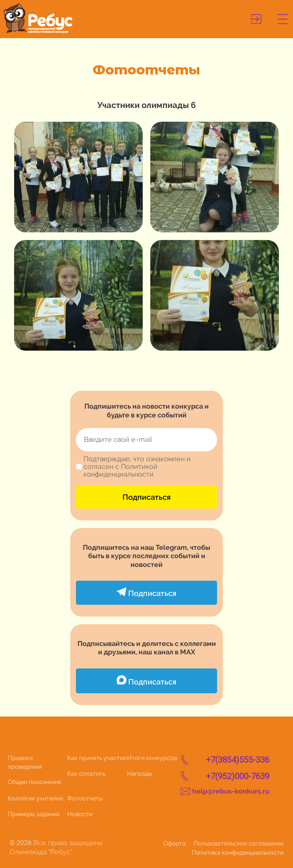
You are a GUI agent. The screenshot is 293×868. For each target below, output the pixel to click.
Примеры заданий (34, 814)
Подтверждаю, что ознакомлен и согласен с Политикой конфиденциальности (137, 467)
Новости (80, 814)
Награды (140, 774)
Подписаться (146, 497)
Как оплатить (86, 774)
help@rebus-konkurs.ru (231, 791)
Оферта (175, 843)
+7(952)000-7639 (238, 776)
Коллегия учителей (35, 798)
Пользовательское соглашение (238, 843)
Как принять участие (97, 758)
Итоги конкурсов (152, 758)
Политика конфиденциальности (238, 853)
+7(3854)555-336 (238, 760)
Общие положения (34, 782)
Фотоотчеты (85, 798)
